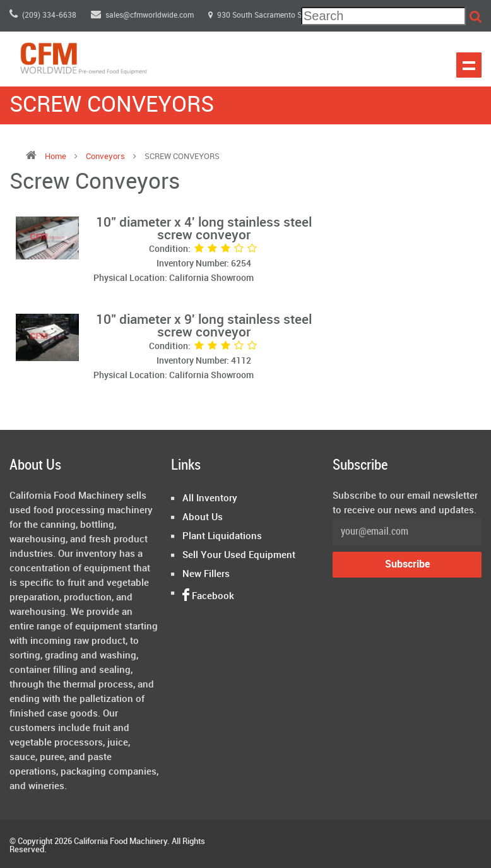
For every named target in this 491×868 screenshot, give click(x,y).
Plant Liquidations (222, 537)
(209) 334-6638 (43, 15)
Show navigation (469, 65)
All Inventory (210, 499)
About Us (203, 518)
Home (56, 157)
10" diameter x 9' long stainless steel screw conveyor (204, 326)
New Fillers (206, 574)
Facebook (208, 597)
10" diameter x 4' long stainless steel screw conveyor (204, 229)
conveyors (106, 157)
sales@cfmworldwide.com (143, 15)
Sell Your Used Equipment (239, 556)
